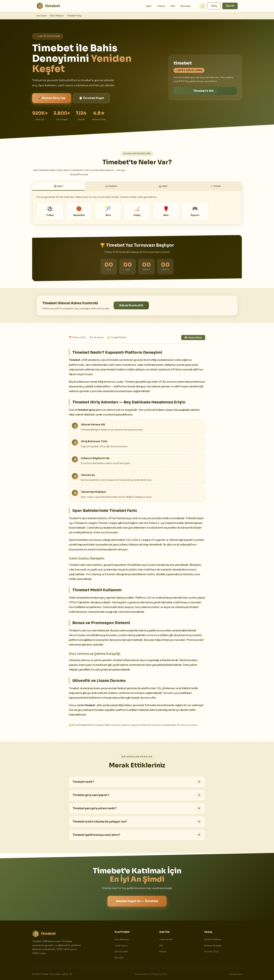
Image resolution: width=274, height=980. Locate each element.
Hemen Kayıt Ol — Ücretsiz (137, 901)
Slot (173, 6)
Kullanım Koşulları (213, 945)
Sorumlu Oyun (211, 951)
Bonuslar (186, 6)
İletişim (163, 951)
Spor (149, 6)
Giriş (214, 6)
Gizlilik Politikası (213, 939)
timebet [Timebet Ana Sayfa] (48, 6)
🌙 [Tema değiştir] (203, 6)
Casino (161, 6)
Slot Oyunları (121, 951)
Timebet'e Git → (205, 91)
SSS (161, 945)
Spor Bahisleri (122, 939)
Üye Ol (230, 6)
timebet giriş (236, 974)
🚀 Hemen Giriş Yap (52, 98)
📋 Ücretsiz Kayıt (91, 98)
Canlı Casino (121, 945)
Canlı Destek (166, 939)
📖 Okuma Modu (193, 338)
